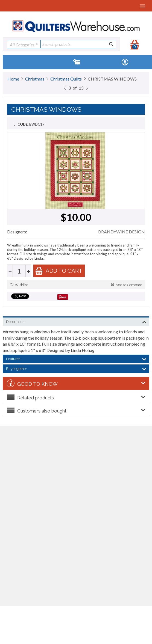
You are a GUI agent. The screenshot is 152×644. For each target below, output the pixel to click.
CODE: (23, 124)
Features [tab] (76, 358)
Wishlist (19, 285)
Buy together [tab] (76, 368)
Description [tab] (76, 321)
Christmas (35, 79)
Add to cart (59, 271)
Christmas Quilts (66, 79)
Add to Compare (126, 285)
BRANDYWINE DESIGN (122, 232)
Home (13, 79)
